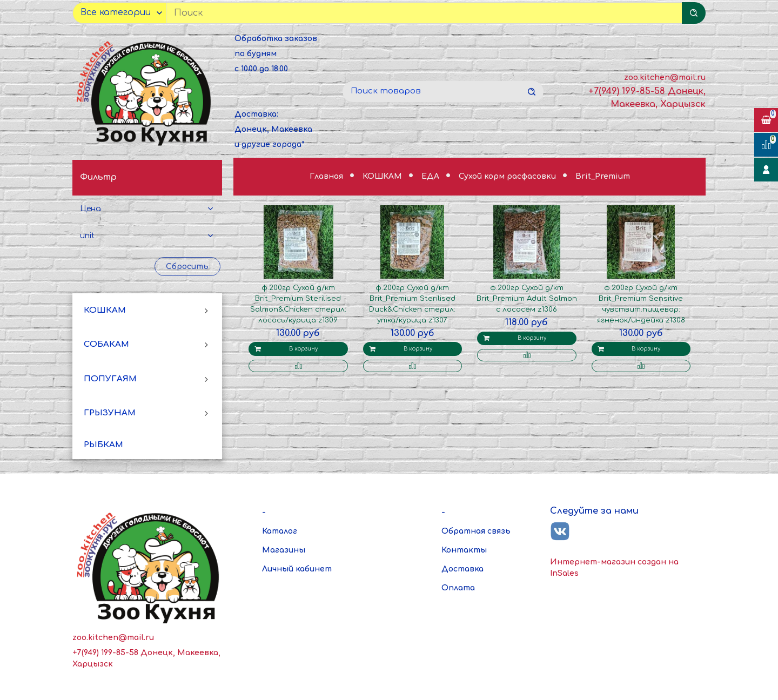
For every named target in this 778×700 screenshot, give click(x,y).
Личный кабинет (297, 569)
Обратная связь (476, 531)
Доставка (462, 569)
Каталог (280, 531)
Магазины (284, 550)
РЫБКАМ (103, 445)
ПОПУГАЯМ (110, 379)
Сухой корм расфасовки (508, 176)
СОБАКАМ (106, 344)
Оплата (458, 588)
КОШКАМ (105, 310)
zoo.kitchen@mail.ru (665, 78)
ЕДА (431, 176)
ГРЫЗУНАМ (110, 413)
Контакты (464, 550)
